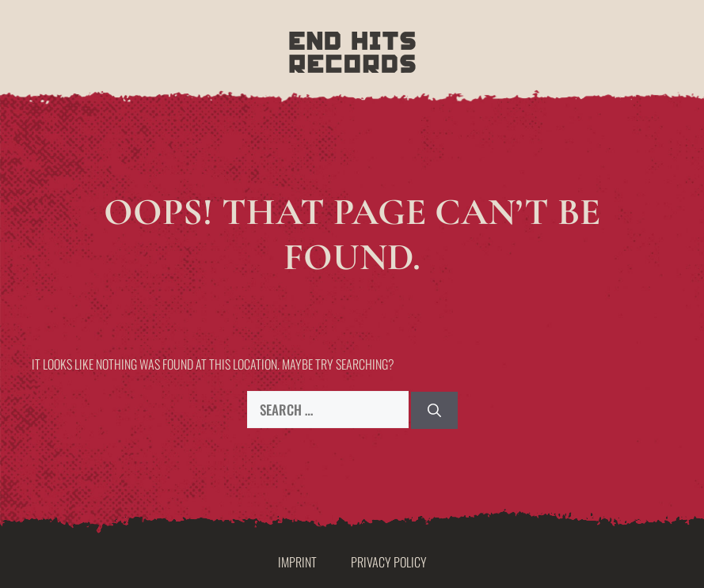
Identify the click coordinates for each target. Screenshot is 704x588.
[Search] (434, 411)
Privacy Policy (389, 562)
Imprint (297, 562)
